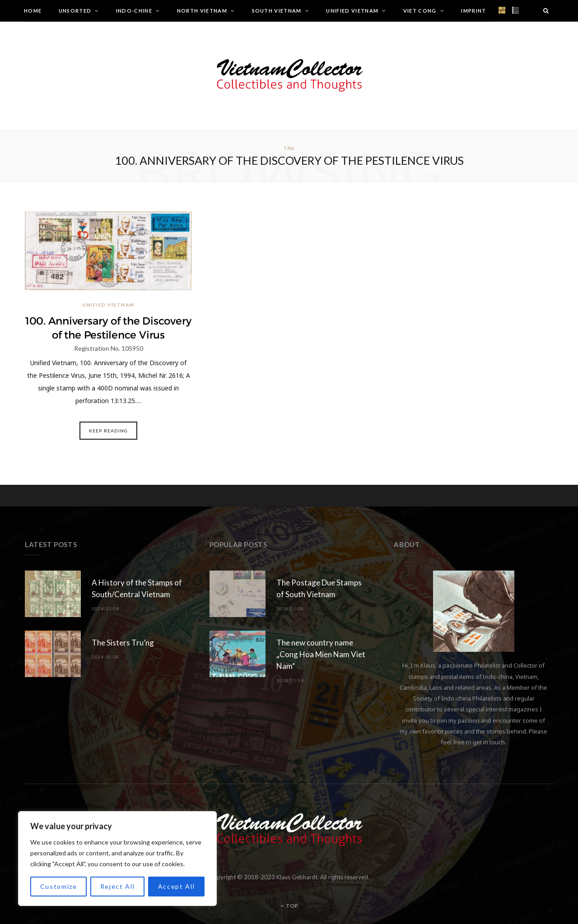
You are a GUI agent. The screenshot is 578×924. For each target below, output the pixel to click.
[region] (117, 859)
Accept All (177, 886)
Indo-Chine (134, 11)
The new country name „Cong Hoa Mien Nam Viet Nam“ (321, 654)
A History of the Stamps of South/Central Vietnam (137, 588)
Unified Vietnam (352, 11)
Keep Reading (108, 430)
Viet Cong (420, 11)
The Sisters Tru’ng (123, 643)
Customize (59, 886)
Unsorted (75, 11)
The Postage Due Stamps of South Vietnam (319, 588)
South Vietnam (277, 11)
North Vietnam (202, 11)
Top (289, 905)
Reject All (118, 886)
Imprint (473, 11)
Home (33, 11)
